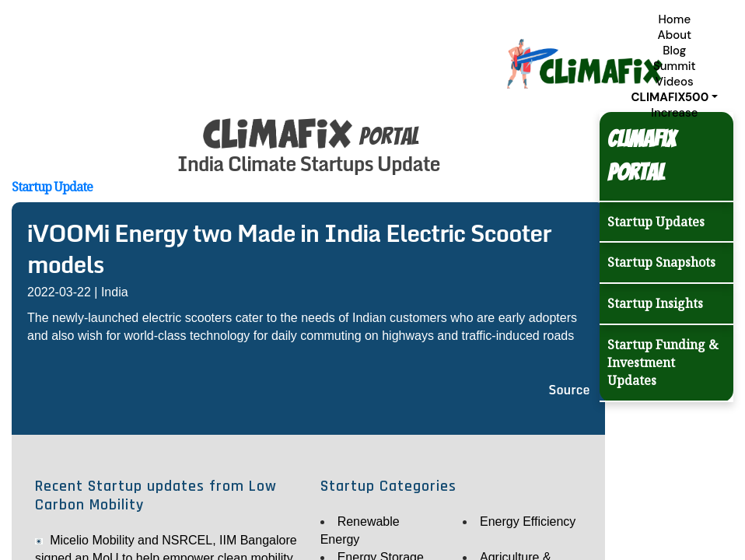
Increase (674, 113)
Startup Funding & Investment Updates (663, 362)
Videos (675, 82)
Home (674, 19)
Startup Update (52, 187)
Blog (674, 51)
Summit (675, 66)
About (674, 35)
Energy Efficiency (528, 521)
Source (569, 390)
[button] (675, 97)
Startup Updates (656, 222)
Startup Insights (655, 303)
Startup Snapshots (661, 262)
